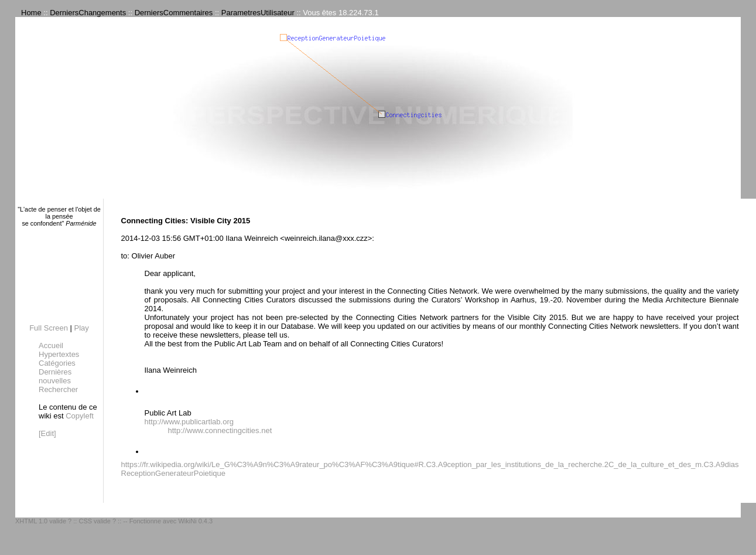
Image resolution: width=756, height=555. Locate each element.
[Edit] (47, 433)
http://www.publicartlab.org (189, 422)
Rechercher (58, 389)
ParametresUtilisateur (258, 13)
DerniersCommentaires (174, 13)
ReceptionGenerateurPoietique (174, 473)
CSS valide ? (97, 521)
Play (82, 328)
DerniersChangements (88, 13)
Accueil (51, 345)
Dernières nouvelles (55, 376)
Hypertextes (59, 354)
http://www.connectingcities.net (220, 430)
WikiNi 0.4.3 (195, 521)
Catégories (57, 363)
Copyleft (80, 416)
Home (31, 13)
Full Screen (49, 328)
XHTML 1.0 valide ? (43, 521)
